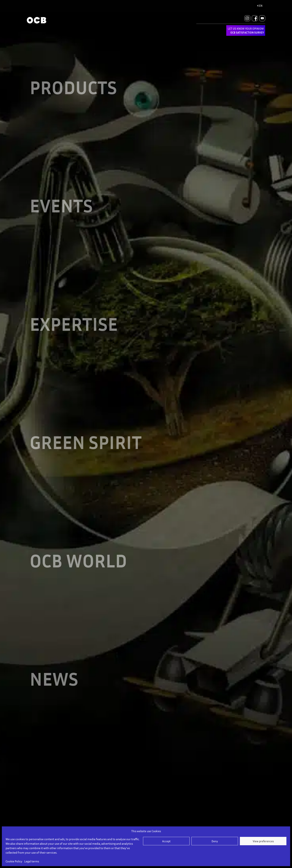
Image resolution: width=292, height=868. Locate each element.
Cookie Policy (14, 861)
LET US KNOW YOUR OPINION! (246, 30)
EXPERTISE (74, 320)
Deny (215, 841)
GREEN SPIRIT (86, 437)
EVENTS (61, 203)
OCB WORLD (78, 553)
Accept (166, 841)
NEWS (54, 670)
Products (73, 86)
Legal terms (32, 861)
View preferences (263, 841)
